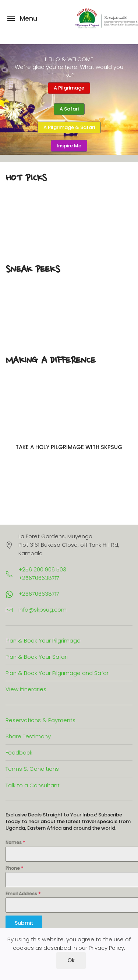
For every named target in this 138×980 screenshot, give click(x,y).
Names (15, 842)
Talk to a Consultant (33, 785)
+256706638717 (39, 594)
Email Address (23, 894)
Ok (71, 960)
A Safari (69, 109)
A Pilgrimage (69, 88)
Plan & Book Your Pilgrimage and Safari (58, 673)
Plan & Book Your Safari (37, 657)
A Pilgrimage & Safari (69, 127)
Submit (24, 923)
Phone (14, 868)
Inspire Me (69, 146)
